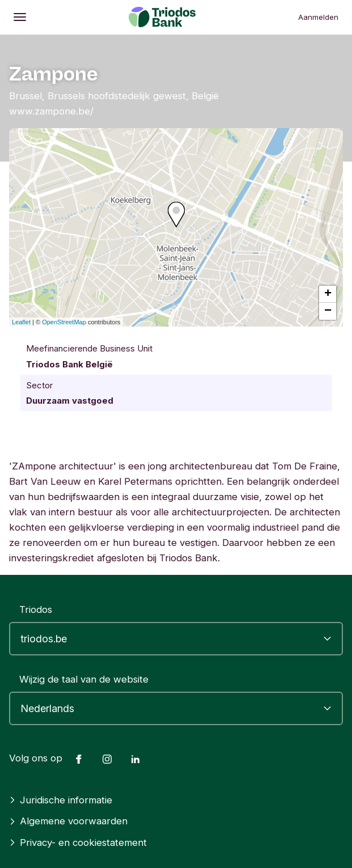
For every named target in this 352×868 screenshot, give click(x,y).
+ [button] (328, 294)
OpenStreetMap (64, 322)
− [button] (328, 311)
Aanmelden (318, 17)
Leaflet (21, 322)
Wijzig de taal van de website (84, 679)
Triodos (36, 609)
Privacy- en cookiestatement (78, 842)
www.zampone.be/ (51, 111)
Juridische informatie (61, 800)
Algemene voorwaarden (68, 821)
